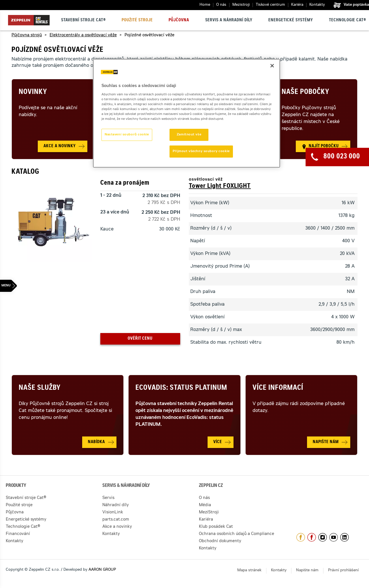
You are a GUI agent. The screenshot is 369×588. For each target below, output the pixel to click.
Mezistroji (241, 5)
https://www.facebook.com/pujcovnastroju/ (312, 537)
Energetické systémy (291, 20)
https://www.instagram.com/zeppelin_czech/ (323, 537)
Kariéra (297, 5)
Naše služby (40, 388)
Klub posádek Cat (216, 527)
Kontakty (317, 5)
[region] (187, 113)
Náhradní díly (116, 505)
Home (205, 5)
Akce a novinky (117, 527)
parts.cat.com (116, 520)
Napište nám (307, 571)
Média (205, 505)
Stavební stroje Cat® (83, 20)
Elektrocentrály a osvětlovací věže (83, 35)
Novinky (33, 92)
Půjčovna (179, 20)
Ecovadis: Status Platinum (181, 388)
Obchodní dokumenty (220, 541)
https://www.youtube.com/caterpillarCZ (334, 537)
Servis (108, 498)
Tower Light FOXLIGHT (220, 186)
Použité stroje (137, 20)
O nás (221, 5)
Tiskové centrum (270, 5)
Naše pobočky (305, 92)
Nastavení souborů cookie (127, 135)
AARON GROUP (102, 570)
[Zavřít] (272, 66)
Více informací (278, 388)
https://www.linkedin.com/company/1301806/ (344, 537)
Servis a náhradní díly (229, 20)
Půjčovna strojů (27, 35)
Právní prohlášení (343, 571)
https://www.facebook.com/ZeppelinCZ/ (301, 537)
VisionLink (113, 513)
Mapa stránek (249, 571)
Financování (18, 534)
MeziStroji (209, 513)
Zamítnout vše (189, 135)
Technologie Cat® (348, 20)
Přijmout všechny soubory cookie (201, 151)
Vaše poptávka (356, 5)
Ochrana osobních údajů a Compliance (237, 534)
